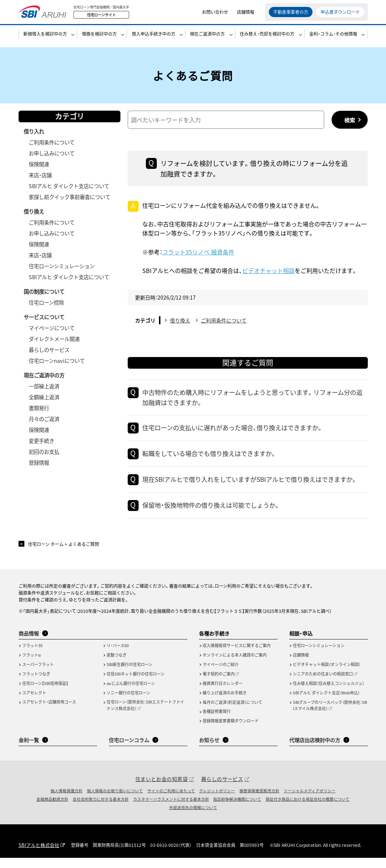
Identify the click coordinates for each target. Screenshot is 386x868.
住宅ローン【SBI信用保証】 (45, 694)
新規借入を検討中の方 (45, 39)
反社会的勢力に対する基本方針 (101, 810)
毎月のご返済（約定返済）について (232, 713)
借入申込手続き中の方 (154, 39)
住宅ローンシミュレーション (319, 656)
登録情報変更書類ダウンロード (231, 732)
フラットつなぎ (36, 684)
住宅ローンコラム (129, 750)
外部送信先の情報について (193, 818)
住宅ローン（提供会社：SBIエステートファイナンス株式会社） (145, 716)
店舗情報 (246, 14)
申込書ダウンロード (340, 14)
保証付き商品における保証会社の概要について (308, 810)
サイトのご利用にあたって (171, 801)
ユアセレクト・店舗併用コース (49, 713)
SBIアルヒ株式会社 (37, 856)
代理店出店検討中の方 (315, 750)
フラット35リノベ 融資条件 (198, 252)
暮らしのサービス (222, 789)
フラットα (31, 666)
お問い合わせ (215, 14)
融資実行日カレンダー (223, 694)
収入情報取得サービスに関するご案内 (237, 656)
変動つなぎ (117, 666)
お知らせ (209, 750)
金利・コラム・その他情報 (333, 39)
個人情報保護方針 (67, 801)
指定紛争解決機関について (237, 810)
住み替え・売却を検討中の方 (267, 39)
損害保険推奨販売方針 (259, 801)
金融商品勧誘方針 (52, 810)
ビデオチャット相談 (268, 270)
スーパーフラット (38, 675)
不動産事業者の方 (291, 14)
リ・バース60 (118, 656)
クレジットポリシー (217, 801)
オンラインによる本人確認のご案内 (235, 666)
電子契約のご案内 (219, 684)
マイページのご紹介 (221, 675)
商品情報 (29, 644)
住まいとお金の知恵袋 (162, 789)
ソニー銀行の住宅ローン (128, 703)
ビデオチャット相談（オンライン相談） (327, 675)
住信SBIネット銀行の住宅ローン (136, 684)
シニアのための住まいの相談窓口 (323, 684)
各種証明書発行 (217, 722)
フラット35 (32, 656)
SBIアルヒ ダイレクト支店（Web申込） (326, 703)
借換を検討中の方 (99, 39)
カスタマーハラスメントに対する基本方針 (171, 810)
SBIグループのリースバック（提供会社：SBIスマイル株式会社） (330, 716)
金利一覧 (29, 750)
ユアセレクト (34, 703)
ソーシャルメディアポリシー (310, 801)
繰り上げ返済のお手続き (225, 703)
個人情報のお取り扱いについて (115, 801)
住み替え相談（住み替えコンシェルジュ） (329, 694)
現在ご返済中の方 (207, 39)
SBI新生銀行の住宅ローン (130, 675)
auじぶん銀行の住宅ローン (131, 694)
